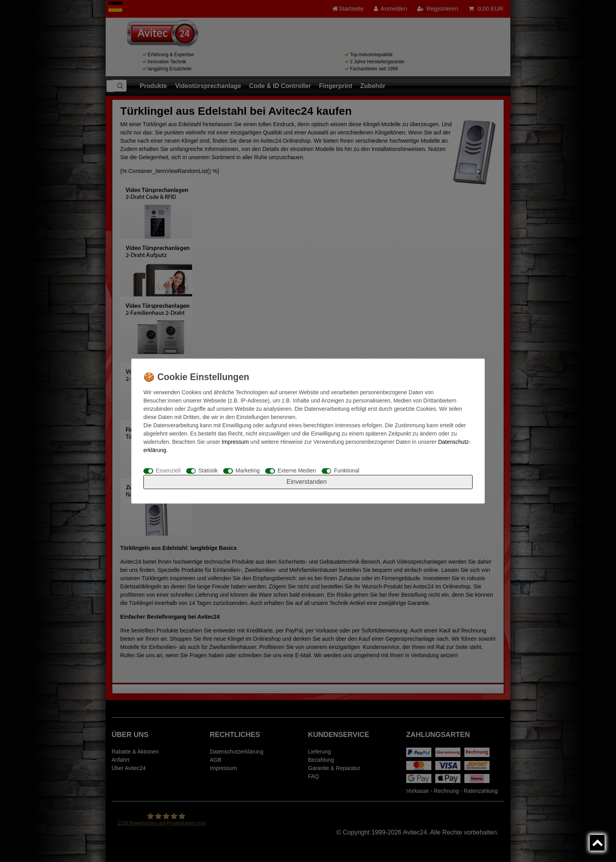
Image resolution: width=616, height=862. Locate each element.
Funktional (347, 471)
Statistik (208, 471)
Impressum (235, 442)
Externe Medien (297, 471)
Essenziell (168, 471)
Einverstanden (306, 482)
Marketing (248, 471)
